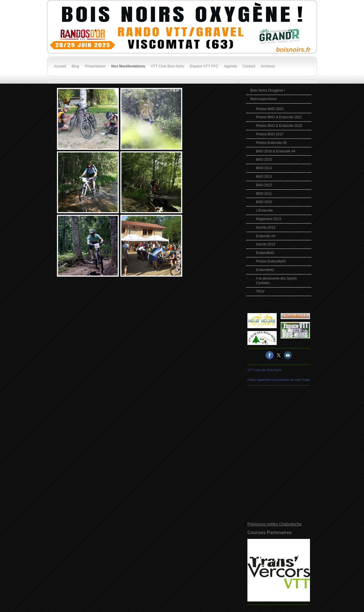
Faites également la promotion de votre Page (279, 380)
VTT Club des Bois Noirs (264, 370)
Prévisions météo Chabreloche (275, 524)
